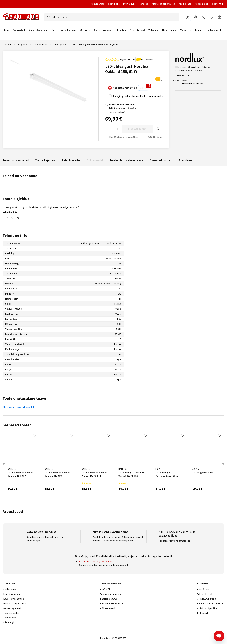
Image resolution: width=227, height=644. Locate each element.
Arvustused (186, 160)
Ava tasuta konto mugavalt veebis (96, 561)
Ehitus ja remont (103, 30)
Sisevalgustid (40, 45)
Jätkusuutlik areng (206, 599)
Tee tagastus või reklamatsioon (175, 541)
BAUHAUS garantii (12, 608)
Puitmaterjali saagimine (112, 603)
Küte (54, 30)
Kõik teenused (108, 608)
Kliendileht (114, 4)
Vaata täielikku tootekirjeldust (189, 83)
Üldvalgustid (60, 45)
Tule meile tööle (205, 594)
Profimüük (129, 4)
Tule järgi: (119, 96)
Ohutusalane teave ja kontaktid (18, 407)
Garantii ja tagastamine (15, 603)
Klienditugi (218, 4)
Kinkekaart (203, 613)
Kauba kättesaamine (14, 599)
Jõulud (198, 30)
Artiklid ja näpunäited (163, 4)
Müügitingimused (12, 594)
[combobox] (112, 17)
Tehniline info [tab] (15, 235)
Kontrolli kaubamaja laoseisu (153, 96)
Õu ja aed (85, 30)
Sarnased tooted (161, 160)
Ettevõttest (203, 589)
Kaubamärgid (213, 30)
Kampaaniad (98, 4)
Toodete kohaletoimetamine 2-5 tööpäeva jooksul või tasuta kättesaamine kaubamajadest (118, 539)
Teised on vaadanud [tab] (20, 176)
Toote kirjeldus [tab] (16, 199)
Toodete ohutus (11, 613)
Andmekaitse (10, 618)
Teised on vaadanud (16, 160)
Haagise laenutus (109, 599)
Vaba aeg (154, 30)
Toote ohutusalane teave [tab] (24, 398)
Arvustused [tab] (13, 512)
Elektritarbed (137, 30)
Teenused (143, 4)
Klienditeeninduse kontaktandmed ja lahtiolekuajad (45, 539)
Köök (6, 30)
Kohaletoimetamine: (125, 88)
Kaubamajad (202, 4)
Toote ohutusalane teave (126, 160)
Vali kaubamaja (132, 96)
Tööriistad (19, 30)
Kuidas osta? (10, 589)
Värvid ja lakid (69, 30)
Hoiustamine (169, 30)
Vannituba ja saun (38, 30)
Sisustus (121, 30)
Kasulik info (185, 4)
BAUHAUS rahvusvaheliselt (210, 603)
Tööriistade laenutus (110, 594)
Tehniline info (71, 160)
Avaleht (7, 45)
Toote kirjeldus (45, 160)
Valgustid (186, 30)
